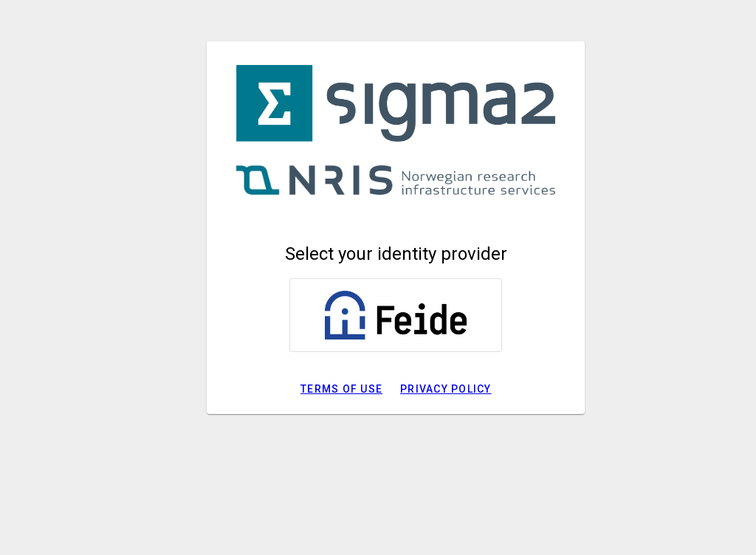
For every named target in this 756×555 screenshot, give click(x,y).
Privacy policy (446, 389)
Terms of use (341, 389)
